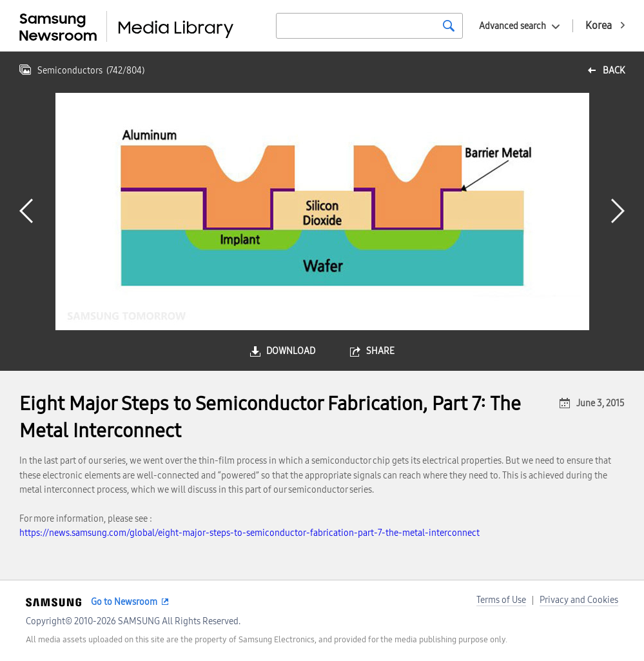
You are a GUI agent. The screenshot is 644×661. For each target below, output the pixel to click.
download (291, 351)
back (614, 71)
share (380, 351)
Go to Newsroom (124, 602)
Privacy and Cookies (579, 600)
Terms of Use (501, 600)
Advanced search (512, 26)
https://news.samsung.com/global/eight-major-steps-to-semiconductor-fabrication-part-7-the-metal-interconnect (249, 533)
